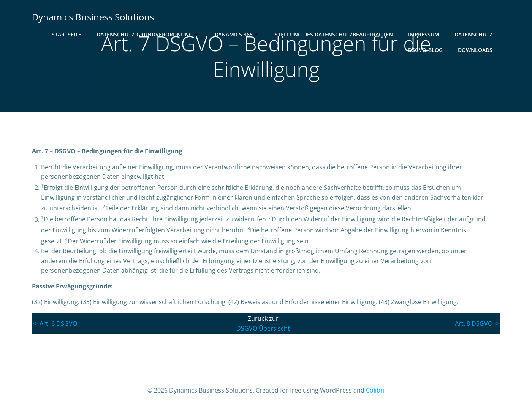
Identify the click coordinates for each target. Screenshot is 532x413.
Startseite (66, 34)
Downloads (475, 50)
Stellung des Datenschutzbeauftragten (334, 34)
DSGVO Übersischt (263, 328)
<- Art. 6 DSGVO (55, 323)
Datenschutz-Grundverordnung (148, 34)
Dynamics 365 (237, 34)
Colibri (375, 390)
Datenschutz (473, 34)
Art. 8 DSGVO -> (477, 323)
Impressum (424, 34)
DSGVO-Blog (425, 50)
